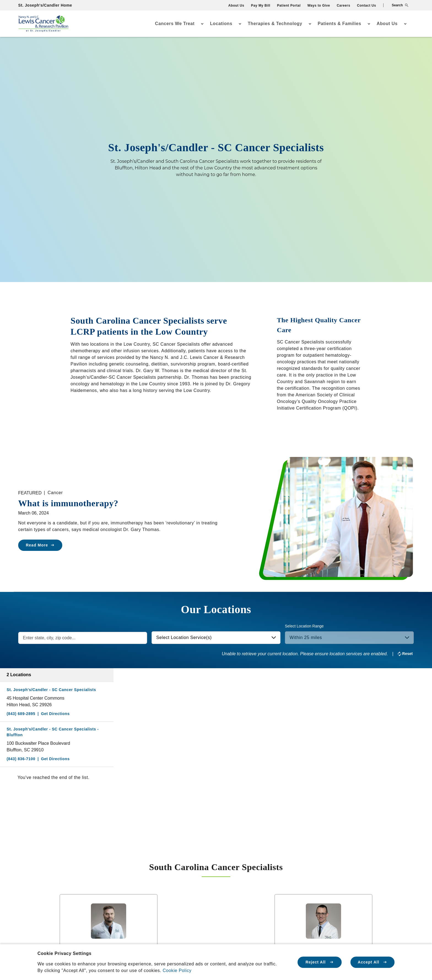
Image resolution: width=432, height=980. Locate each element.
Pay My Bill (261, 6)
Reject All (320, 962)
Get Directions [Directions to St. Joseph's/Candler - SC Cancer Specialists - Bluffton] (55, 759)
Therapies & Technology (275, 24)
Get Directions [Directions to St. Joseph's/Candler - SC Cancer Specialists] (55, 714)
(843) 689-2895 (21, 714)
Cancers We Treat (175, 24)
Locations (221, 24)
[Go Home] (44, 24)
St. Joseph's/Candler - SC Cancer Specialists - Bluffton (53, 732)
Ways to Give (319, 6)
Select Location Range (304, 626)
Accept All (373, 962)
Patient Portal (289, 6)
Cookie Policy (177, 970)
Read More (40, 545)
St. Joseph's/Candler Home (45, 5)
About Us (236, 6)
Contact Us (367, 6)
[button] (396, 5)
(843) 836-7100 (21, 759)
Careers (343, 6)
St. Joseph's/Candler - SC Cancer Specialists (51, 690)
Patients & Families (339, 24)
